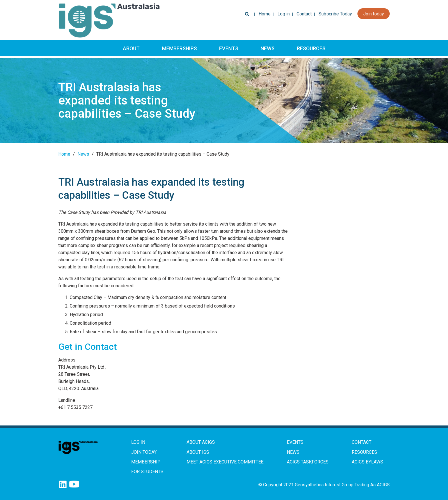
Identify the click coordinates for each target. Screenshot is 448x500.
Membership (146, 462)
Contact (304, 14)
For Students (147, 472)
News (268, 48)
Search (246, 16)
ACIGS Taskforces (308, 462)
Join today (374, 14)
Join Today (144, 452)
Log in (284, 14)
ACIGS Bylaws (367, 462)
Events (229, 48)
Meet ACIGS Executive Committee (225, 462)
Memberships (179, 48)
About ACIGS (201, 442)
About (131, 48)
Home (265, 14)
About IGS (198, 452)
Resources (311, 48)
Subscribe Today (335, 14)
